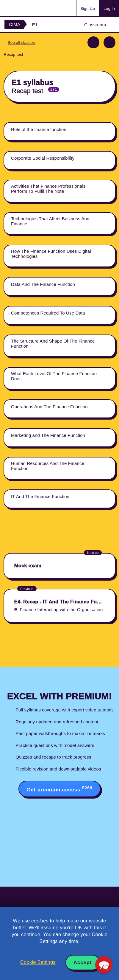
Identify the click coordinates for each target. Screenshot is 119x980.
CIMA (15, 24)
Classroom (95, 25)
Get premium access (59, 789)
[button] (104, 965)
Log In (109, 9)
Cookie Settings (38, 962)
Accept (83, 963)
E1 (35, 25)
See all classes (21, 43)
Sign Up (88, 9)
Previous (93, 42)
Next (109, 42)
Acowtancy (28, 8)
